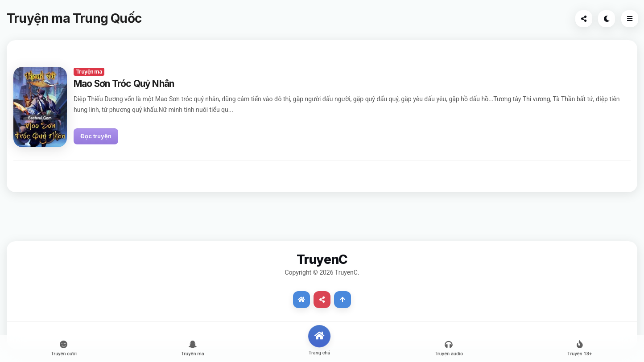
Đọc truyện (96, 136)
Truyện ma (89, 72)
